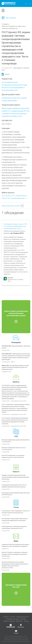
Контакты (13, 617)
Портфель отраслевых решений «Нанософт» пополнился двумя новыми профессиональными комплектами (15, 477)
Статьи (16, 507)
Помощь (26, 621)
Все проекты (9, 18)
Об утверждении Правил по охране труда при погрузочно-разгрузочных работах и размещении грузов (15, 367)
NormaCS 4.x (19, 621)
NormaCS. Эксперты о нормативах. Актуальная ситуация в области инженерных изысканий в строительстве (14, 554)
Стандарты (5, 24)
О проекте (6, 617)
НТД (16, 436)
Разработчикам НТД (9, 621)
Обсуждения (16, 342)
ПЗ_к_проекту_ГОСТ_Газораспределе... (15, 196)
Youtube (16, 632)
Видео (16, 541)
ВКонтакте (21, 626)
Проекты (16, 382)
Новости (16, 472)
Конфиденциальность (23, 617)
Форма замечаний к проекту (11, 206)
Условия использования (13, 619)
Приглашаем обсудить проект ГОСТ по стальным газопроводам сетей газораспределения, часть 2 (15, 226)
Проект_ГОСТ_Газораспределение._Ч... (15, 198)
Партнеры (23, 619)
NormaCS (10, 278)
